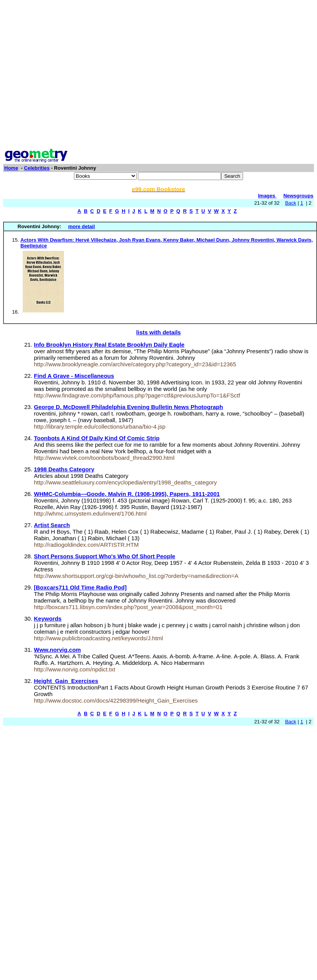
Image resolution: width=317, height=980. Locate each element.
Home (11, 168)
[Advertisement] (72, 75)
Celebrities (37, 168)
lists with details (159, 332)
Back (291, 203)
